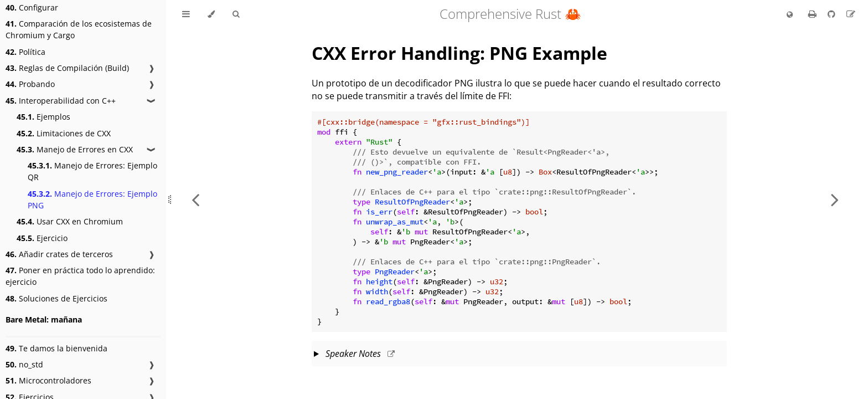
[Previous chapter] (195, 199)
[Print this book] (813, 14)
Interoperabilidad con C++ (61, 101)
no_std (24, 364)
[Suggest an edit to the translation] (851, 14)
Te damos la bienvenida (56, 348)
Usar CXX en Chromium (70, 221)
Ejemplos (43, 117)
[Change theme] (211, 14)
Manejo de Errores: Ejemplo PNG (92, 199)
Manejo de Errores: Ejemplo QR (92, 171)
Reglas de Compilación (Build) (67, 68)
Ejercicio (42, 238)
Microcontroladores (48, 380)
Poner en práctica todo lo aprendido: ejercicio (80, 276)
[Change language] (790, 15)
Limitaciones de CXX (64, 133)
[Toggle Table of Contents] (186, 14)
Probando (30, 84)
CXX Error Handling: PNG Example (459, 53)
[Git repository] (833, 14)
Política (25, 52)
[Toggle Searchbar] (236, 14)
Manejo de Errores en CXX (75, 149)
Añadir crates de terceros (59, 254)
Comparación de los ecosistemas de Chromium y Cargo (79, 29)
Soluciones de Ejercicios (56, 298)
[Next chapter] (835, 199)
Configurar (32, 7)
